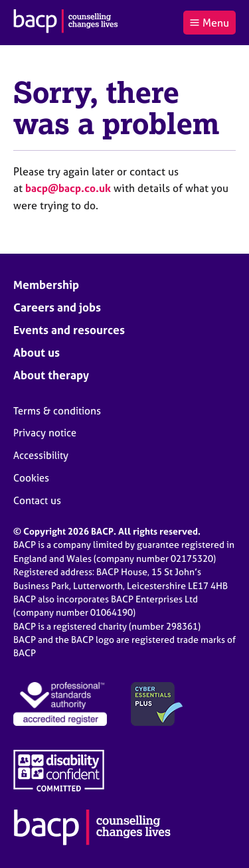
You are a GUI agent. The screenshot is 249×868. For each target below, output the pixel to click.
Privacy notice (45, 433)
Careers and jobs (57, 307)
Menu (209, 23)
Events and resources (69, 330)
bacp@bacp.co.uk (68, 188)
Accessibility (41, 455)
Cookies (31, 478)
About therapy (51, 375)
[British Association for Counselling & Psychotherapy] (66, 23)
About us (37, 352)
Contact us (37, 500)
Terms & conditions (57, 411)
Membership (46, 285)
